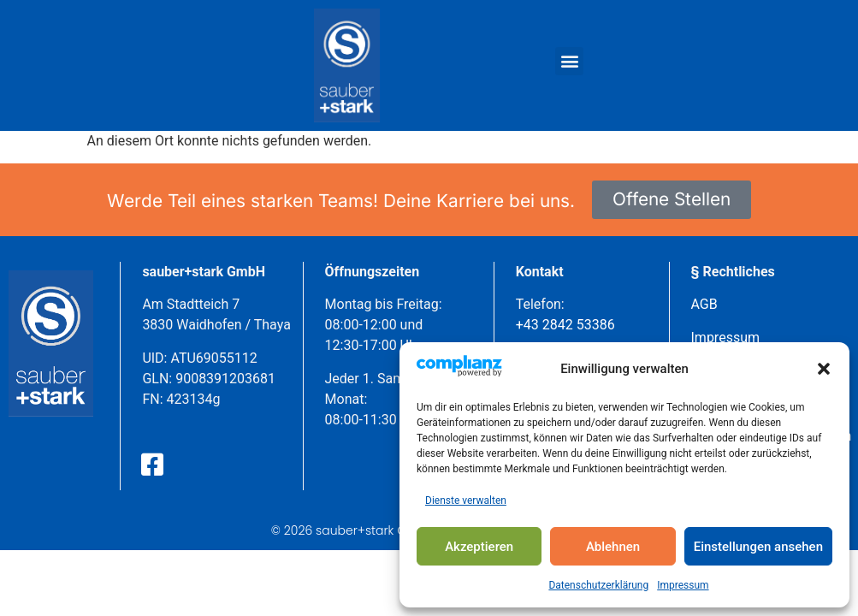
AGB (704, 304)
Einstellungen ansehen (758, 547)
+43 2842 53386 (565, 325)
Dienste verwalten (466, 500)
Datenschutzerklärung (598, 585)
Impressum (683, 585)
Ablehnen (613, 547)
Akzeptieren (479, 547)
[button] (824, 369)
